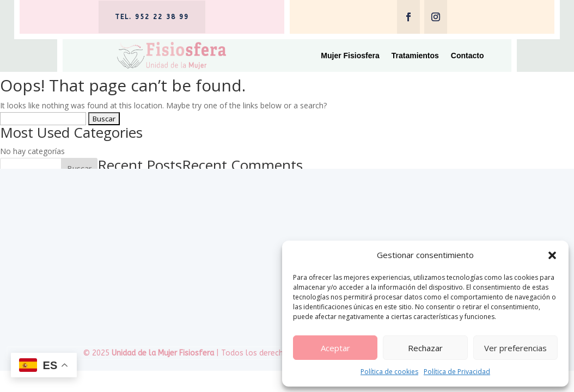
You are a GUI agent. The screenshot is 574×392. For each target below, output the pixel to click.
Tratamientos (415, 56)
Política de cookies (389, 372)
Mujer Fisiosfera (350, 56)
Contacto (468, 56)
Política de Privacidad (457, 372)
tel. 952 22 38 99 (152, 17)
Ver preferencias (515, 348)
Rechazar (425, 348)
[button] (552, 255)
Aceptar (335, 348)
